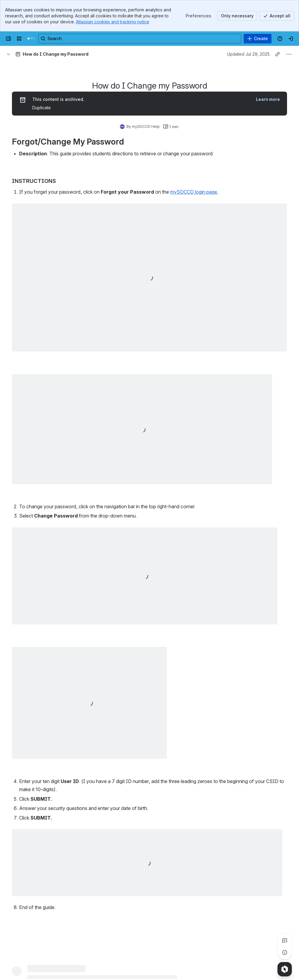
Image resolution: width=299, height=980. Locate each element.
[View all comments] (285, 940)
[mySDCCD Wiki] (31, 39)
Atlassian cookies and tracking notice (113, 22)
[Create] (258, 39)
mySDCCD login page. (194, 192)
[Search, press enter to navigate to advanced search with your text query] (140, 39)
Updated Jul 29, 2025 (248, 54)
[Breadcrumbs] (8, 54)
